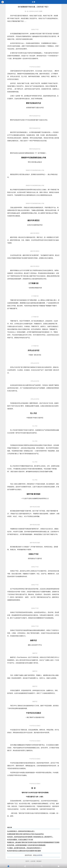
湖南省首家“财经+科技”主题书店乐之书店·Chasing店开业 (26, 834)
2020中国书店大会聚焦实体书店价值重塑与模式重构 (24, 851)
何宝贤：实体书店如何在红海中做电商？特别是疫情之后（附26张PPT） (30, 837)
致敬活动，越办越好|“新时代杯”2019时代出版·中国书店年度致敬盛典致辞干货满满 (33, 842)
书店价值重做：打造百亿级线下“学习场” (20, 840)
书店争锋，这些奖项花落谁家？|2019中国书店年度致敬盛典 (26, 845)
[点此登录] (39, 855)
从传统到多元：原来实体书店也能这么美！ (21, 831)
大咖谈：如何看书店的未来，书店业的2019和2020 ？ (24, 848)
